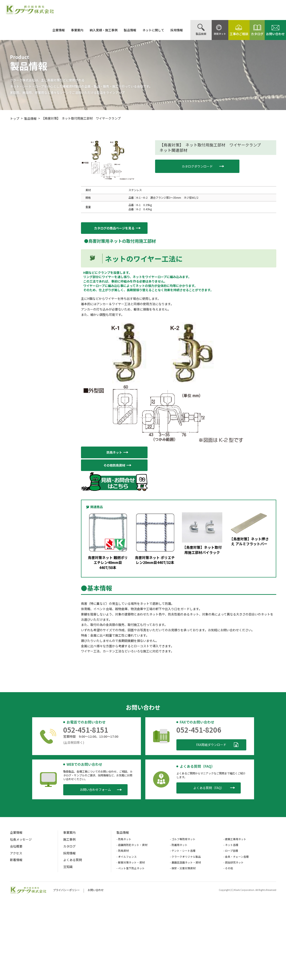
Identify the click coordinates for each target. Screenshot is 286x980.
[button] (114, 228)
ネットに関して (142, 30)
